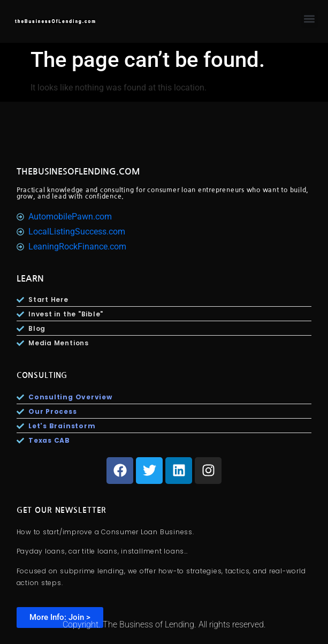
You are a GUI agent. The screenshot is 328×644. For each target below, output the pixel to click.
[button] (310, 19)
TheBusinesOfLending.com (78, 172)
